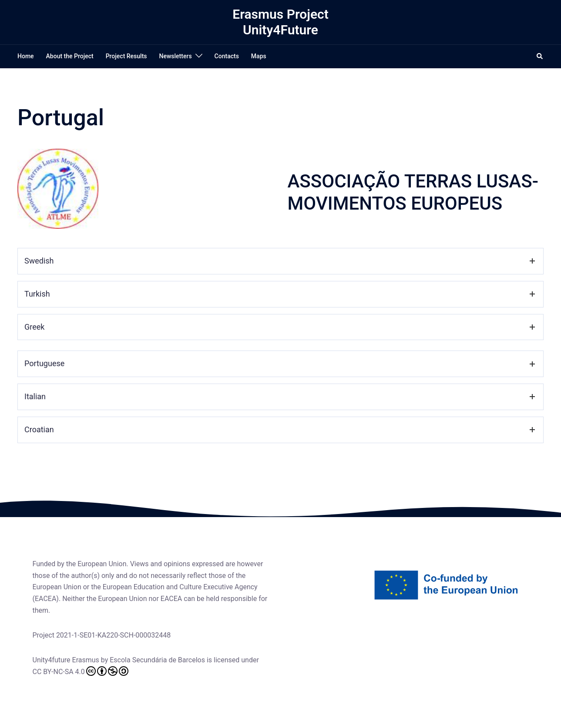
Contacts (227, 56)
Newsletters (176, 56)
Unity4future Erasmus (66, 660)
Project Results (126, 56)
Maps (259, 56)
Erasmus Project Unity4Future (280, 22)
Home (26, 56)
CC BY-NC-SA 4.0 (81, 671)
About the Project (70, 56)
